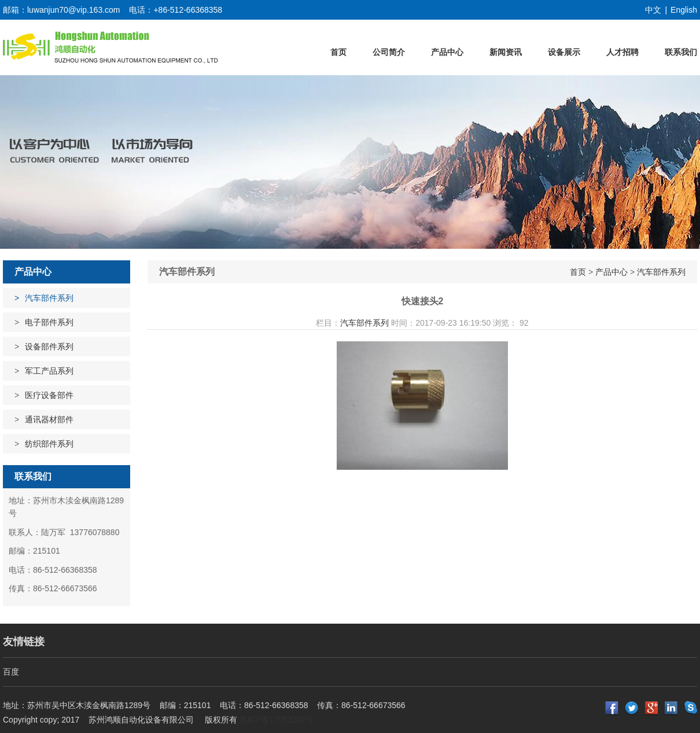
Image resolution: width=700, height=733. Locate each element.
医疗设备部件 (49, 395)
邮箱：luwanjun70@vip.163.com (62, 10)
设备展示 (564, 52)
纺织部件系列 (49, 444)
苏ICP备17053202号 (277, 720)
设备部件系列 (49, 347)
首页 (338, 52)
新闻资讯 (506, 52)
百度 (11, 672)
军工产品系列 (49, 371)
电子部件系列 (49, 322)
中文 (653, 10)
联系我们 (681, 52)
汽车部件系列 (49, 298)
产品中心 (447, 52)
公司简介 (389, 52)
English (684, 10)
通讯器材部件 (49, 419)
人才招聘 (622, 52)
